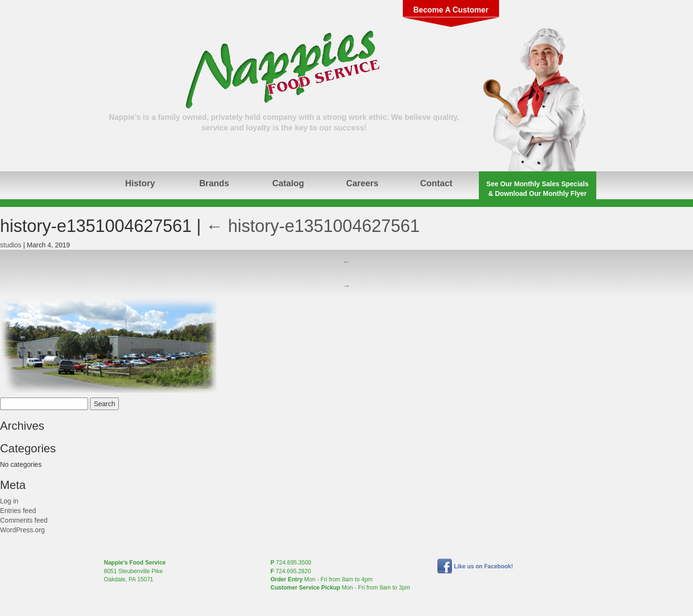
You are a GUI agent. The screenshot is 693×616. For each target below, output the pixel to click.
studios (11, 245)
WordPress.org (22, 530)
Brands (214, 183)
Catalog (288, 183)
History (140, 183)
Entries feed (18, 511)
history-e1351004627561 (313, 226)
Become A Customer (451, 10)
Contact (436, 183)
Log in (9, 501)
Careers (362, 183)
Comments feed (24, 520)
